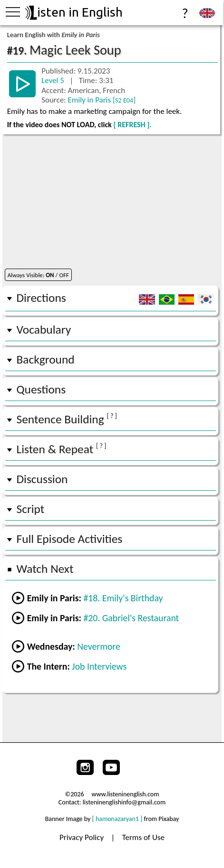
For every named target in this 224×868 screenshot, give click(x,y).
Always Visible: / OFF (38, 275)
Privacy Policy (83, 837)
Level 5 (54, 80)
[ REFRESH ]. (132, 125)
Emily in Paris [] (102, 100)
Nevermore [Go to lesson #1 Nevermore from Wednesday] (99, 646)
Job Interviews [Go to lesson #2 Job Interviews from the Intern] (99, 666)
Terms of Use (143, 837)
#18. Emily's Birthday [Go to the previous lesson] (123, 598)
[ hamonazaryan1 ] (117, 819)
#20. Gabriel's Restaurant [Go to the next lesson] (131, 618)
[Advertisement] (112, 716)
